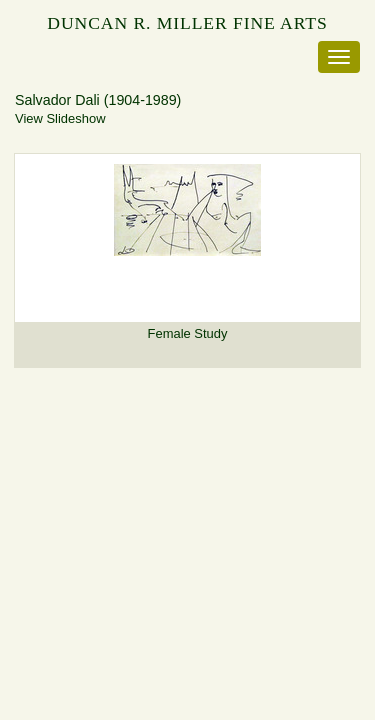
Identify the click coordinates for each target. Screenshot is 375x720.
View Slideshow (60, 118)
